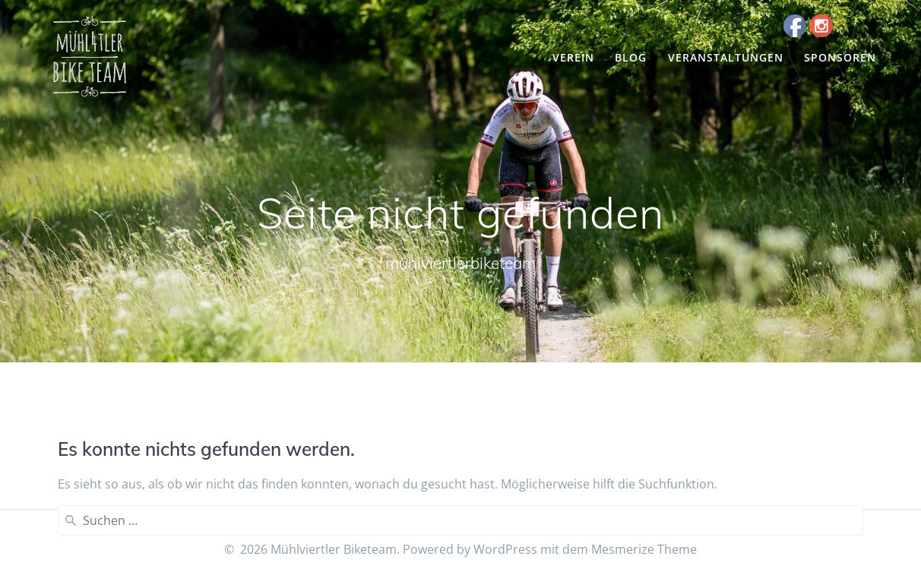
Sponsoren (840, 57)
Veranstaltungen (726, 57)
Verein (573, 57)
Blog (631, 57)
